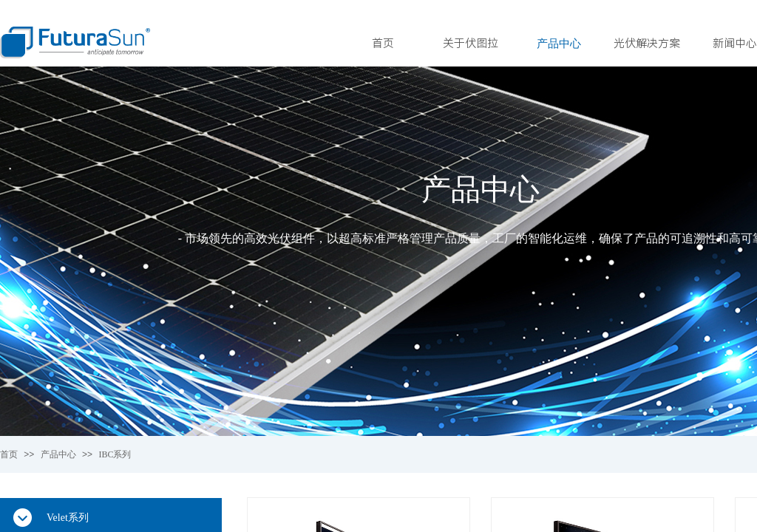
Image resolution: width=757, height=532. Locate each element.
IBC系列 (115, 454)
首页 (383, 44)
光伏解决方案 (647, 44)
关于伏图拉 (471, 44)
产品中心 (559, 44)
